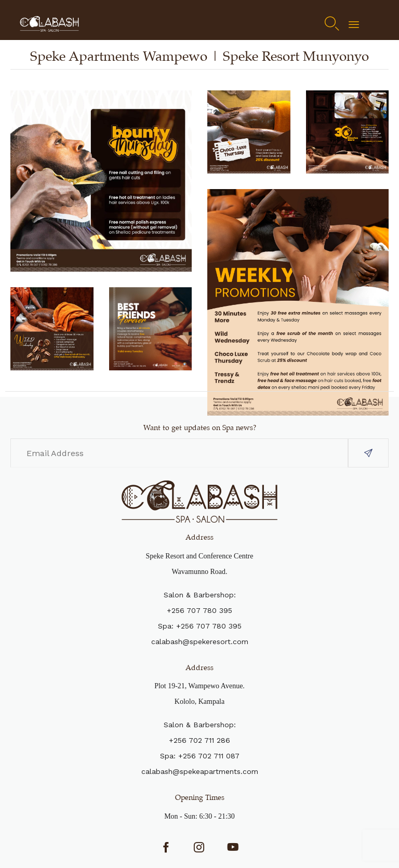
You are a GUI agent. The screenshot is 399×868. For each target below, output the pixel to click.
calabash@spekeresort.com (200, 642)
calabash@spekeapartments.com (200, 771)
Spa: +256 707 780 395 (200, 626)
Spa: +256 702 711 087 (200, 756)
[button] (368, 453)
